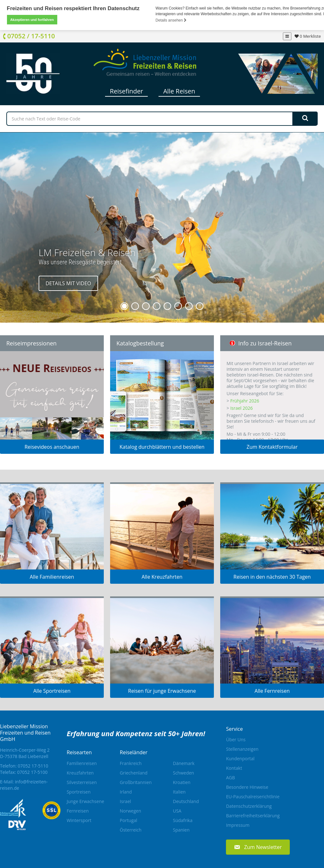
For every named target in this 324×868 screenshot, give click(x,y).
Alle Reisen (179, 91)
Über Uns (236, 739)
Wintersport (79, 820)
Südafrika (183, 820)
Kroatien (181, 782)
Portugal (129, 820)
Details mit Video (68, 283)
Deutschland (186, 801)
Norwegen (131, 810)
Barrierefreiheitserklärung (253, 816)
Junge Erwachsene (85, 801)
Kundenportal (240, 759)
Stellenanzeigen (242, 749)
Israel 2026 (242, 408)
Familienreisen (82, 763)
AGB (230, 778)
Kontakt (234, 768)
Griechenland (134, 772)
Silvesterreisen (82, 782)
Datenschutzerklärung (249, 806)
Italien (179, 791)
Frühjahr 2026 (245, 400)
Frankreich (131, 763)
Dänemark (184, 763)
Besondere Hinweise (247, 787)
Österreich (131, 829)
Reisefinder (126, 91)
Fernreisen (78, 810)
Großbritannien (136, 782)
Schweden (183, 772)
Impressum (238, 825)
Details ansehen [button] (171, 20)
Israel (125, 801)
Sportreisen (79, 791)
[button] (258, 847)
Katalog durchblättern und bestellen (162, 447)
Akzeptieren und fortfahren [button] (32, 20)
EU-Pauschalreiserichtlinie (253, 797)
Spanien (181, 829)
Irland (126, 791)
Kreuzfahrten (80, 772)
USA (177, 810)
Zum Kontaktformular (272, 447)
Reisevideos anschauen (52, 447)
